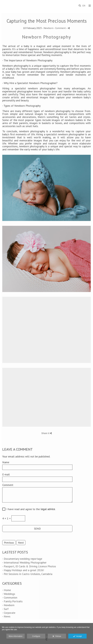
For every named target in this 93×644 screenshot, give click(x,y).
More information (16, 636)
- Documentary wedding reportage (22, 559)
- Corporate (9, 613)
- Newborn (8, 605)
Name (6, 462)
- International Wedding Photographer (24, 563)
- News (6, 616)
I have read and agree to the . (30, 509)
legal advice (48, 509)
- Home (7, 590)
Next (21, 543)
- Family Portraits (12, 601)
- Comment (60, 28)
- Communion (10, 598)
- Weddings (9, 594)
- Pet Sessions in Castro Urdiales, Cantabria (27, 574)
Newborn (48, 28)
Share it (46, 433)
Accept (78, 636)
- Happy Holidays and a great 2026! (23, 570)
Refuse (57, 636)
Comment (8, 485)
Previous (9, 543)
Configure (36, 636)
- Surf (5, 609)
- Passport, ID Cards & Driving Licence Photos (29, 566)
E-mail (6, 474)
